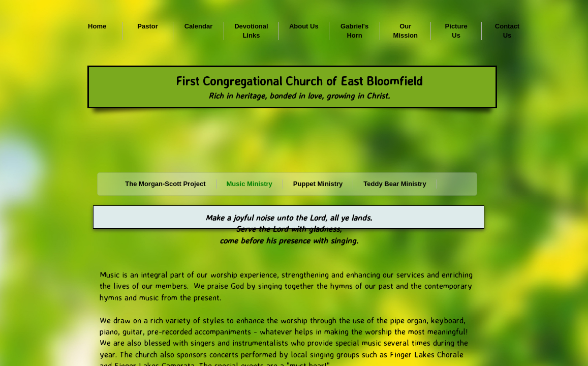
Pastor (147, 26)
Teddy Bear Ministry (395, 184)
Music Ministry (250, 184)
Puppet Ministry (318, 184)
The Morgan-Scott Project (165, 184)
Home (97, 26)
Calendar (199, 26)
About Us (304, 26)
